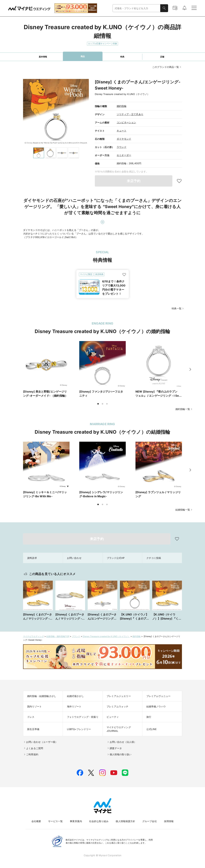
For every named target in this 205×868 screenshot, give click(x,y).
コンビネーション (126, 122)
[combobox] (136, 8)
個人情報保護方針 (125, 821)
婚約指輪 (122, 106)
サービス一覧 (55, 821)
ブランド (76, 636)
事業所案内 (76, 821)
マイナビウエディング (33, 636)
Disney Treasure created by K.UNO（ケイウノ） (106, 636)
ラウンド (122, 147)
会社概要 (36, 821)
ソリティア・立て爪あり (130, 114)
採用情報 (169, 821)
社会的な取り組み (99, 821)
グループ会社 (150, 821)
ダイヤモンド (124, 139)
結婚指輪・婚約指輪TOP (58, 636)
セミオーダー (124, 155)
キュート (122, 131)
